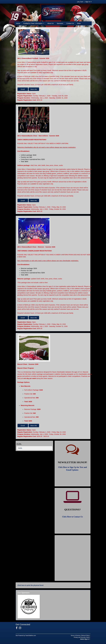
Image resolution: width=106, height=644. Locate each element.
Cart (80, 2)
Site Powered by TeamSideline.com (26, 636)
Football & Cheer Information (34, 23)
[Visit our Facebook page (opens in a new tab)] (17, 628)
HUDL (20, 448)
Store (79, 23)
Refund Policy (85, 636)
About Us (50, 23)
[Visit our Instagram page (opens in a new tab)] (21, 628)
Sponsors (60, 23)
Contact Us (70, 23)
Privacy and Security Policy (82, 637)
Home (18, 23)
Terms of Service (76, 636)
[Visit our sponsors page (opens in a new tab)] (29, 607)
